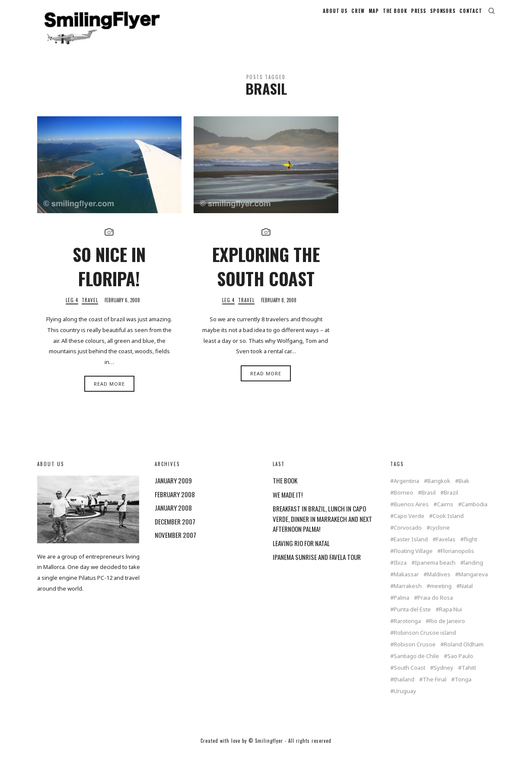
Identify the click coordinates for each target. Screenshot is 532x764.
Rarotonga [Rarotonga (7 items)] (407, 631)
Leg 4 (72, 310)
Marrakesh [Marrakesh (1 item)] (408, 596)
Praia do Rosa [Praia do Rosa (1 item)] (435, 607)
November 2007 (175, 544)
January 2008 (173, 517)
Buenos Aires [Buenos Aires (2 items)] (411, 514)
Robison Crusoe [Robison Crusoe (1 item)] (415, 654)
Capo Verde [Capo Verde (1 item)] (409, 526)
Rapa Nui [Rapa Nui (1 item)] (451, 619)
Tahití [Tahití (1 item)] (469, 677)
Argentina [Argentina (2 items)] (406, 491)
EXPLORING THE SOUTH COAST (266, 276)
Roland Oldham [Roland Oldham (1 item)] (464, 654)
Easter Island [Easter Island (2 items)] (411, 549)
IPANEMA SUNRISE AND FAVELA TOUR (317, 566)
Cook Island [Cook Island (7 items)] (448, 526)
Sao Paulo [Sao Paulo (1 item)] (460, 666)
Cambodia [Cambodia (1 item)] (475, 514)
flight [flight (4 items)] (470, 549)
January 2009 (173, 490)
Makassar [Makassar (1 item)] (406, 584)
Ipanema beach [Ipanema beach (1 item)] (435, 572)
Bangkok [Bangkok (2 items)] (439, 491)
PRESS (419, 16)
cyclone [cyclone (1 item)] (440, 537)
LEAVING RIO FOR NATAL (301, 553)
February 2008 (175, 504)
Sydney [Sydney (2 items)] (443, 677)
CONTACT (471, 16)
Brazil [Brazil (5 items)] (451, 502)
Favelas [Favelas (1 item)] (446, 549)
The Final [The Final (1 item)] (435, 689)
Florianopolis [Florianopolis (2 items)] (457, 561)
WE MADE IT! (288, 504)
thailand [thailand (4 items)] (404, 689)
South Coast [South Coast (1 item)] (409, 677)
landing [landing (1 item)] (473, 572)
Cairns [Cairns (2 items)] (445, 514)
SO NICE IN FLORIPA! (109, 276)
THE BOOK (395, 16)
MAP (374, 16)
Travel (90, 310)
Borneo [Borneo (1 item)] (403, 502)
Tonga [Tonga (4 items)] (463, 689)
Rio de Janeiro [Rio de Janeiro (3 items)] (447, 631)
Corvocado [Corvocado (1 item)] (408, 537)
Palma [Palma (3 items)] (401, 607)
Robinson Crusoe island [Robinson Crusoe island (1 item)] (425, 642)
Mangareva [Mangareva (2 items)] (473, 584)
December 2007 (175, 531)
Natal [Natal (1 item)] (466, 596)
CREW (358, 16)
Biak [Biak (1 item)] (464, 491)
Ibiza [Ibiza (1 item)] (400, 572)
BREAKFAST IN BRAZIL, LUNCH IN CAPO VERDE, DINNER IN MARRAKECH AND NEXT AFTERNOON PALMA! (322, 528)
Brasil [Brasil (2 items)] (428, 502)
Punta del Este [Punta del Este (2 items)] (412, 619)
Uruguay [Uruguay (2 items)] (405, 701)
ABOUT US (335, 16)
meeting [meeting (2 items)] (441, 596)
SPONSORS (443, 16)
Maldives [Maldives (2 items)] (439, 584)
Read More (109, 393)
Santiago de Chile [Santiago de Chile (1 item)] (416, 666)
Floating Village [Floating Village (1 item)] (413, 561)
